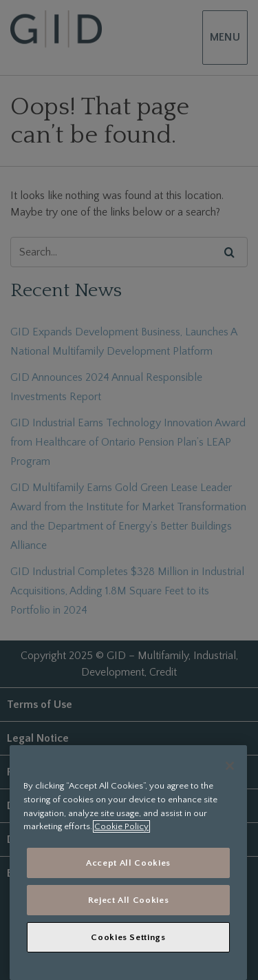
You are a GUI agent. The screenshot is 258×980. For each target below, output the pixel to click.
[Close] (230, 766)
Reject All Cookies (129, 900)
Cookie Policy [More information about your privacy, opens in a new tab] (121, 826)
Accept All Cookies (128, 863)
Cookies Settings (128, 937)
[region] (128, 863)
